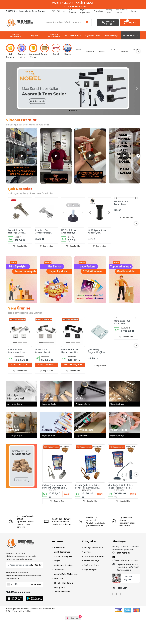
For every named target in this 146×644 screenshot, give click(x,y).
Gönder (36, 565)
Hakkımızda (59, 548)
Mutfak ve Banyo (92, 561)
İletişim (134, 11)
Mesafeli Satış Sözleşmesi (66, 574)
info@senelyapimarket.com (125, 559)
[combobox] (9, 585)
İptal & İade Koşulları (63, 565)
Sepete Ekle (20, 246)
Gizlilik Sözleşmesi (62, 552)
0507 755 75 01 (121, 553)
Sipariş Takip (109, 11)
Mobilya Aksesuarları (94, 548)
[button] (130, 23)
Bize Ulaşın (119, 542)
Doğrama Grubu (92, 565)
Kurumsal (58, 542)
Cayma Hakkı (60, 570)
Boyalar (88, 552)
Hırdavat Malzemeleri (94, 557)
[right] (140, 51)
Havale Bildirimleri (62, 592)
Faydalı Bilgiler (91, 570)
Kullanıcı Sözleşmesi (63, 557)
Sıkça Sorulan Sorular (122, 11)
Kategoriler (89, 542)
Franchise (58, 579)
